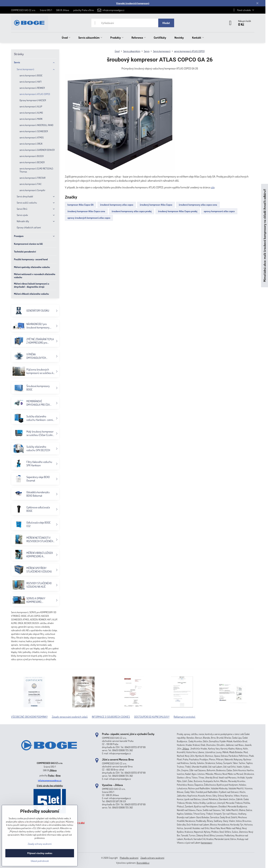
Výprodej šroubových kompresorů (133, 3)
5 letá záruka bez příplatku (50, 786)
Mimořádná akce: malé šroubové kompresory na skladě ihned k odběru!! (264, 236)
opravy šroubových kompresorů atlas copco (89, 218)
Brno (58, 775)
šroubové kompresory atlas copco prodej (132, 211)
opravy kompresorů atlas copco (219, 211)
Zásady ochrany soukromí (152, 858)
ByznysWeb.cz (143, 863)
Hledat (166, 23)
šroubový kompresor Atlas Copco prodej (178, 211)
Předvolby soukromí (129, 858)
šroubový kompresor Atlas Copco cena (86, 211)
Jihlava (53, 770)
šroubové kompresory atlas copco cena (198, 205)
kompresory (207, 843)
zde (213, 187)
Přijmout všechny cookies (40, 853)
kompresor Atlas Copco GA (81, 205)
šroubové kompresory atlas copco (117, 205)
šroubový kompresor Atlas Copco (156, 205)
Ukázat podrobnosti (40, 861)
